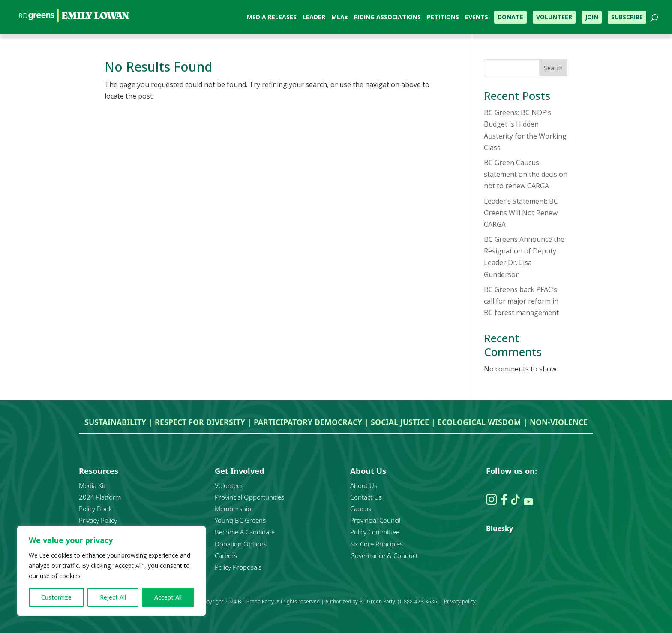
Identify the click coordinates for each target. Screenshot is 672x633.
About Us (364, 485)
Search (553, 68)
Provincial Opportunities (249, 497)
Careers (226, 555)
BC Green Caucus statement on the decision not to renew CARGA (526, 174)
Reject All (113, 597)
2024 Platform (100, 497)
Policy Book (95, 509)
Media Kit (92, 485)
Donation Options (241, 544)
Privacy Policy (98, 520)
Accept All (168, 597)
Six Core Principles (376, 544)
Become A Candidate (245, 532)
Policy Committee (375, 532)
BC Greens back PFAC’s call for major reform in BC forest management (521, 301)
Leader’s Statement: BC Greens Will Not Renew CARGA (521, 213)
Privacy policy (460, 601)
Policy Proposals (238, 567)
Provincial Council (375, 520)
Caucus (361, 509)
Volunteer (229, 485)
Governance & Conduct (384, 555)
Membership (233, 509)
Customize (56, 597)
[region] (111, 571)
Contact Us (366, 497)
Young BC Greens (240, 520)
